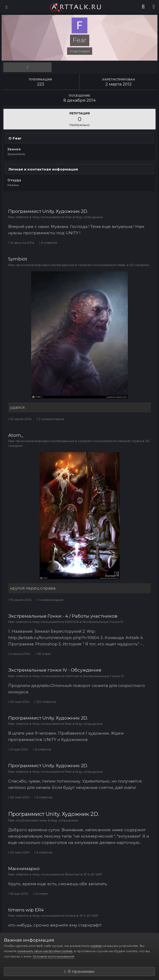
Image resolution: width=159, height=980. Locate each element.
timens (71, 916)
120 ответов (45, 702)
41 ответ (40, 894)
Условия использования (53, 956)
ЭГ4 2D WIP (93, 874)
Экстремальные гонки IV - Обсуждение (55, 670)
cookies (96, 946)
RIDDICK (72, 622)
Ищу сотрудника (89, 217)
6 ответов (48, 243)
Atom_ (16, 435)
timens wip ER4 (26, 910)
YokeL (122, 265)
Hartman (72, 676)
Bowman (73, 874)
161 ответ (43, 654)
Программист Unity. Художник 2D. (48, 211)
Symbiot (18, 259)
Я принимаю (79, 971)
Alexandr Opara (129, 441)
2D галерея (139, 265)
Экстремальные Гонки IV (103, 622)
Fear (11, 217)
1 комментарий (50, 600)
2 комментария (50, 419)
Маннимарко (24, 869)
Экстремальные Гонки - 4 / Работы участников (63, 616)
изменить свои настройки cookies (45, 951)
